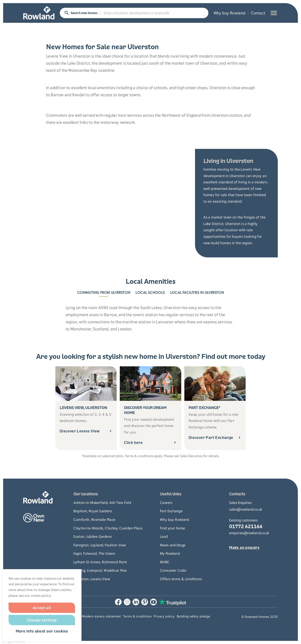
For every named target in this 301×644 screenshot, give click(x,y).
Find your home (173, 528)
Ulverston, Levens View (92, 579)
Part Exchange (171, 511)
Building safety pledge (193, 616)
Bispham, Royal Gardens (93, 511)
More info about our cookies (42, 631)
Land (164, 536)
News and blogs (173, 545)
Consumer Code (173, 570)
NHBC (165, 562)
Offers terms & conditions (181, 579)
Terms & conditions (137, 616)
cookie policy (41, 595)
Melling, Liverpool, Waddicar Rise (100, 570)
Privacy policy (164, 616)
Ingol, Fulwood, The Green (94, 553)
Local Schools (150, 292)
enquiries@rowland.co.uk (249, 533)
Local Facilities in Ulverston (197, 292)
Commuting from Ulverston (104, 292)
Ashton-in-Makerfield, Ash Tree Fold (102, 502)
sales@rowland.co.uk (246, 509)
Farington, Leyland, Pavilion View (100, 545)
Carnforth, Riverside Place (94, 519)
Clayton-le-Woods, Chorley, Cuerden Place (108, 528)
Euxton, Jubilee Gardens (92, 536)
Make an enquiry (244, 548)
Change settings (42, 620)
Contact (258, 13)
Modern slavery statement (102, 616)
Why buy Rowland (230, 13)
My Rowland (170, 553)
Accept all (42, 608)
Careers (166, 502)
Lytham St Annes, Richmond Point (100, 562)
